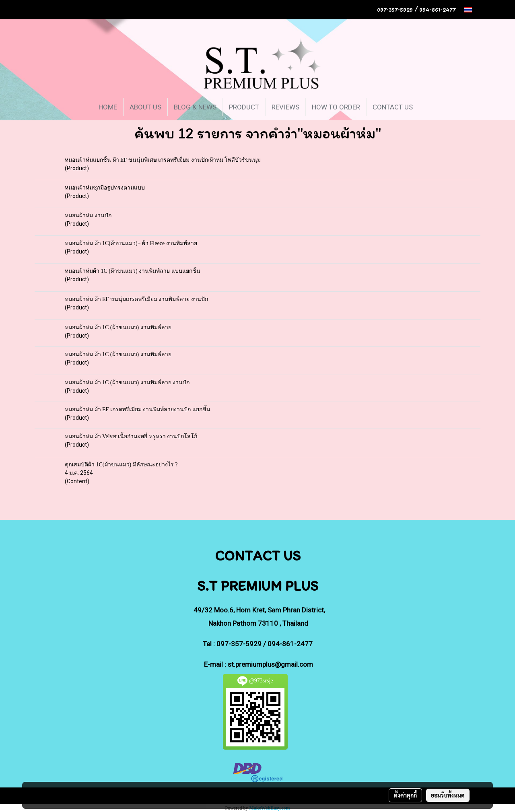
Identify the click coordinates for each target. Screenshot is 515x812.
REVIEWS (285, 107)
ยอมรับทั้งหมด (448, 795)
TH (473, 9)
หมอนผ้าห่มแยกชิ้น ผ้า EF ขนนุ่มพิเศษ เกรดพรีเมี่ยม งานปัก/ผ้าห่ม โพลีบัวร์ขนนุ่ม (163, 160)
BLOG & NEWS (195, 107)
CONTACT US (393, 107)
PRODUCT (244, 107)
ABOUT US (145, 107)
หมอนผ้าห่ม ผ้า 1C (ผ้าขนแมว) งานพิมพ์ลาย (118, 327)
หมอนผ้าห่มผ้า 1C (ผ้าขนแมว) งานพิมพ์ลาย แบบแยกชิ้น (133, 271)
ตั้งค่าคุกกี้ (405, 795)
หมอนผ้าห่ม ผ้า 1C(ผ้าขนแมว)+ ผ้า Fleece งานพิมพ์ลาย (131, 243)
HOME (108, 107)
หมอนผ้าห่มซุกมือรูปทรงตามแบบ (105, 188)
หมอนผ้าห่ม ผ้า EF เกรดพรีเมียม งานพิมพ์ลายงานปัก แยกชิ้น (138, 409)
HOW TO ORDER (336, 107)
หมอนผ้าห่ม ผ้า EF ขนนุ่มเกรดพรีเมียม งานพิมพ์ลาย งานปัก (136, 299)
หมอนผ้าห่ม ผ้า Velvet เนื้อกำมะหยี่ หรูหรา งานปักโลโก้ (131, 436)
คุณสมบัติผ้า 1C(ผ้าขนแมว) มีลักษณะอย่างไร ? (121, 465)
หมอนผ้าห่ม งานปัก (88, 215)
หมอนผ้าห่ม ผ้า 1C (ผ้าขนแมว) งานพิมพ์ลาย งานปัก (127, 382)
